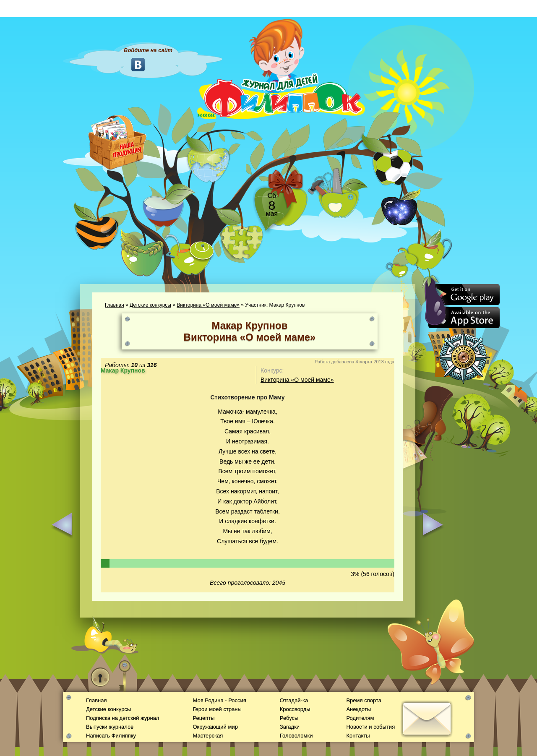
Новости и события (370, 727)
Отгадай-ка (294, 700)
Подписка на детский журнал (123, 718)
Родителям (360, 718)
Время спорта (364, 700)
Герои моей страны (217, 709)
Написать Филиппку (111, 736)
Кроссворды (295, 709)
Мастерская (208, 736)
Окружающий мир (215, 727)
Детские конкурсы (150, 305)
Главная (115, 305)
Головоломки (296, 736)
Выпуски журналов (110, 727)
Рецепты (203, 718)
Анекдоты (358, 709)
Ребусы (289, 718)
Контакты (358, 736)
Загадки (290, 727)
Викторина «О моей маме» (208, 305)
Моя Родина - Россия (219, 700)
